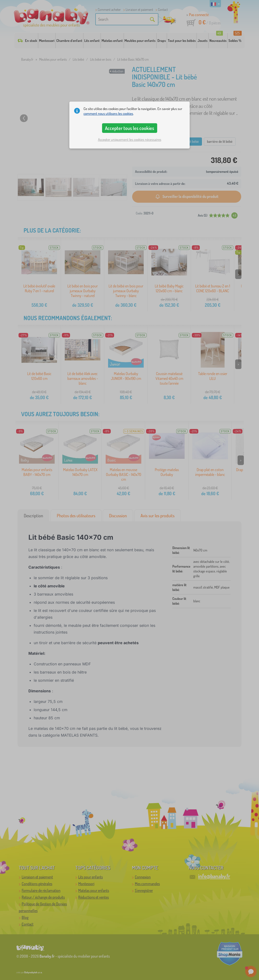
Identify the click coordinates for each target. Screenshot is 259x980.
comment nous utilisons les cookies (108, 114)
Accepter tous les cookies (129, 128)
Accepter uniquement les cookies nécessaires (130, 140)
